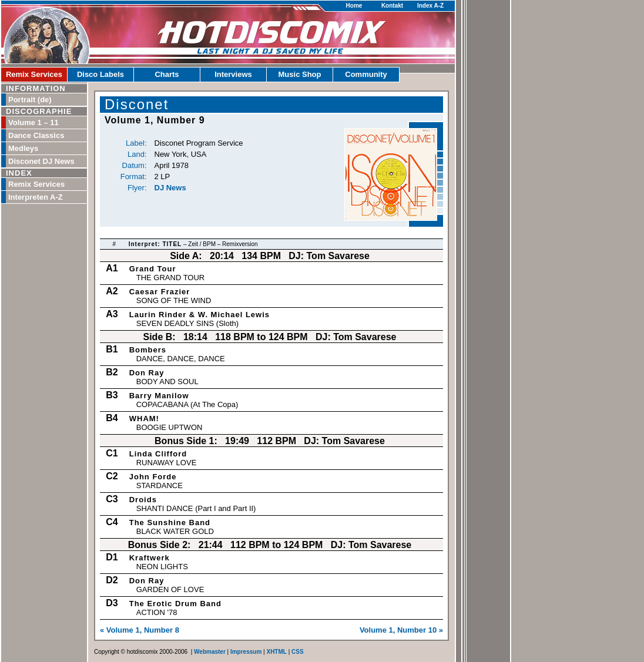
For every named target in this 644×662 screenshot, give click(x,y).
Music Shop (300, 74)
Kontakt (392, 6)
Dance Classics (36, 135)
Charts (167, 74)
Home (354, 6)
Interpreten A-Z (36, 197)
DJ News (170, 188)
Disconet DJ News (41, 161)
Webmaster (210, 652)
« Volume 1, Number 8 (140, 630)
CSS (298, 652)
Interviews (233, 74)
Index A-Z (430, 6)
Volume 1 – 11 (33, 122)
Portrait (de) (30, 100)
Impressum (246, 652)
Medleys (23, 148)
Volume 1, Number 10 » (401, 630)
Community (366, 74)
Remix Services (34, 74)
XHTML (276, 652)
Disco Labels (100, 74)
